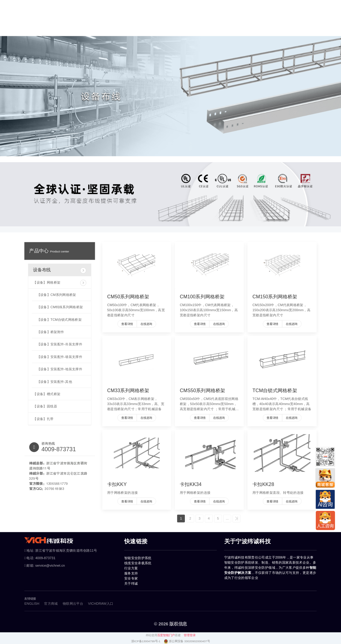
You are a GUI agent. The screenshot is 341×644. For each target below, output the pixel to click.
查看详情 (127, 324)
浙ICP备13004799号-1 (146, 641)
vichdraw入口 (75, 4)
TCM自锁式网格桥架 (275, 390)
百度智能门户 (166, 635)
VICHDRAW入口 (101, 603)
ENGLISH (22, 4)
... (227, 519)
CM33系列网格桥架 (128, 390)
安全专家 (252, 19)
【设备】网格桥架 (60, 283)
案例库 (201, 19)
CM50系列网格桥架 (128, 297)
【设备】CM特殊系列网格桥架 (60, 307)
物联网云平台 (47, 4)
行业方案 (177, 19)
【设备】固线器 (45, 406)
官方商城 (305, 19)
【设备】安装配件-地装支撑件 (60, 369)
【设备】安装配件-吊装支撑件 (60, 344)
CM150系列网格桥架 (275, 297)
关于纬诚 (279, 19)
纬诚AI (118, 4)
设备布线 (60, 270)
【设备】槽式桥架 (47, 394)
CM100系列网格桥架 (202, 297)
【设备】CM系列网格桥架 (57, 295)
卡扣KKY (117, 484)
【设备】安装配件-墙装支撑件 (60, 357)
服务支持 (226, 19)
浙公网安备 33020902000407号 (189, 641)
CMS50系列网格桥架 (202, 390)
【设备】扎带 (43, 419)
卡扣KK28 (263, 484)
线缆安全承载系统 (142, 19)
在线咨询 (146, 324)
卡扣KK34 (191, 484)
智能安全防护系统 (98, 19)
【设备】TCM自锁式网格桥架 (59, 319)
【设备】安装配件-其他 (54, 382)
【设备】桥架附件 (51, 332)
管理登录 (190, 635)
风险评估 (99, 4)
